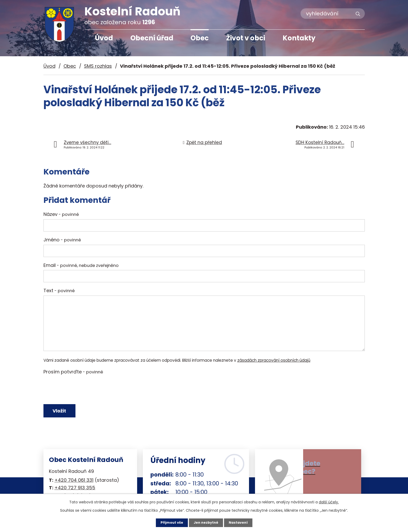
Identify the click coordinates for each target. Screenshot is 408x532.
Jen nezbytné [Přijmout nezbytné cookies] (206, 522)
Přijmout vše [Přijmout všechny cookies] (170, 522)
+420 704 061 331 (74, 483)
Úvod (104, 38)
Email (81, 265)
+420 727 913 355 (75, 491)
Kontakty (299, 38)
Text (59, 290)
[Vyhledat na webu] (333, 14)
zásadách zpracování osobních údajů (274, 360)
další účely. (329, 502)
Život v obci (246, 38)
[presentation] (83, 389)
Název (61, 214)
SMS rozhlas (98, 66)
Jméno (62, 240)
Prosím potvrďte (73, 372)
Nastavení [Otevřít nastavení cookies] (240, 522)
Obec (200, 38)
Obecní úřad (152, 38)
